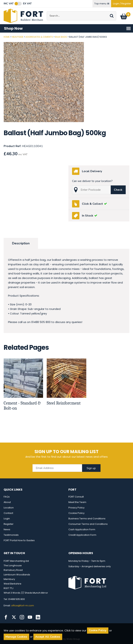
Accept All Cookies (48, 637)
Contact (8, 513)
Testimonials (11, 535)
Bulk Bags (61, 37)
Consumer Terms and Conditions (88, 524)
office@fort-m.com (23, 606)
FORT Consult (76, 497)
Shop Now (68, 28)
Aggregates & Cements (39, 37)
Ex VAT (27, 4)
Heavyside (18, 37)
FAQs (7, 497)
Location (9, 508)
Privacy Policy (76, 508)
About (7, 502)
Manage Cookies (16, 637)
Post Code (0, 36)
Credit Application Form (82, 535)
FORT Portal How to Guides (19, 540)
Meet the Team (77, 502)
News (7, 529)
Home (7, 37)
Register (9, 524)
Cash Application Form (82, 529)
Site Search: (47, 11)
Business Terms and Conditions (87, 519)
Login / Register (122, 4)
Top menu (102, 4)
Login (7, 519)
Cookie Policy (76, 513)
